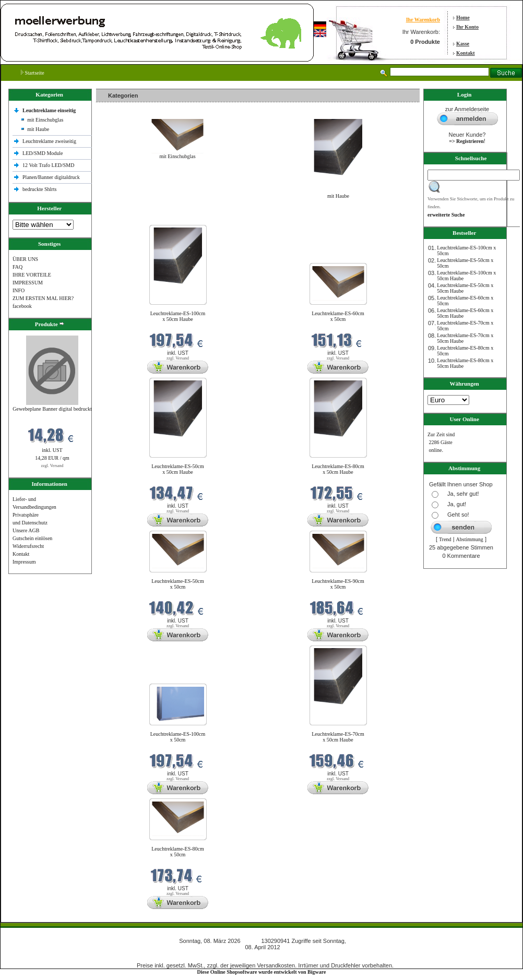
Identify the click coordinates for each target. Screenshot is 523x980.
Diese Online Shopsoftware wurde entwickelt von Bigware (262, 972)
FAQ (17, 267)
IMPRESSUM (28, 283)
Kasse (463, 44)
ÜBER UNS (25, 259)
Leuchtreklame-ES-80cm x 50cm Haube (338, 469)
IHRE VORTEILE (32, 275)
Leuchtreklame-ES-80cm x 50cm (178, 852)
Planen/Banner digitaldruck (51, 177)
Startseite (33, 73)
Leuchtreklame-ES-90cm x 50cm (338, 584)
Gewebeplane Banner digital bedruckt (52, 409)
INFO (19, 290)
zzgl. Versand (52, 466)
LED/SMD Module (43, 153)
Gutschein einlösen (32, 538)
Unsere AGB (26, 530)
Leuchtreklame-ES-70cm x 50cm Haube (338, 737)
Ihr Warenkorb (423, 20)
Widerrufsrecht (28, 546)
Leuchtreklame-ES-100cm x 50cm (178, 737)
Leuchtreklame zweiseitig (50, 141)
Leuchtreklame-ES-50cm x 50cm (178, 584)
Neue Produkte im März (124, 218)
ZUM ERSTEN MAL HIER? (43, 298)
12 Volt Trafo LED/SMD (48, 165)
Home (463, 17)
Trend (445, 539)
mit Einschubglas (45, 120)
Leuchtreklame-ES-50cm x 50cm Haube (178, 469)
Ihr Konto (467, 27)
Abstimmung (470, 539)
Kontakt (466, 53)
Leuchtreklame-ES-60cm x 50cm (338, 316)
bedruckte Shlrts (39, 189)
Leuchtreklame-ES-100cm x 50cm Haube (178, 316)
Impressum (24, 562)
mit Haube (38, 129)
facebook (22, 306)
